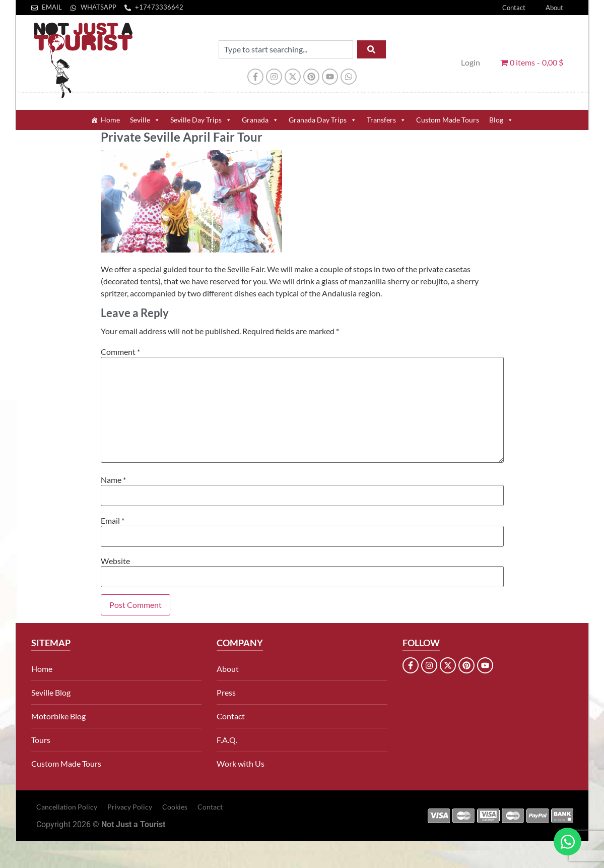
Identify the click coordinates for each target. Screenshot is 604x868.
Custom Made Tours (448, 120)
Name (113, 480)
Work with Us (241, 763)
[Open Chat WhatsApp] (567, 842)
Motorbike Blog (58, 716)
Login (471, 62)
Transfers (386, 120)
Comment (120, 352)
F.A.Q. (227, 740)
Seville (145, 120)
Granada (260, 120)
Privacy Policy (130, 807)
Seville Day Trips (201, 120)
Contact (514, 8)
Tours (41, 740)
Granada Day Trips (323, 120)
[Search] (372, 49)
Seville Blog (51, 692)
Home (110, 120)
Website (115, 561)
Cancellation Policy (67, 807)
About (554, 8)
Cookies (175, 807)
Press (226, 692)
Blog (501, 120)
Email (113, 521)
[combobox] (286, 49)
